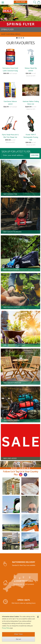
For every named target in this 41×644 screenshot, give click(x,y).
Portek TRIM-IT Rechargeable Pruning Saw (31, 137)
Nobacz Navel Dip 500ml (31, 69)
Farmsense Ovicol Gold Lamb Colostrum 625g (10, 69)
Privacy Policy (6, 628)
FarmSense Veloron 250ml (10, 103)
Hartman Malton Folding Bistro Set (31, 103)
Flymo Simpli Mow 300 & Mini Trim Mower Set (10, 136)
